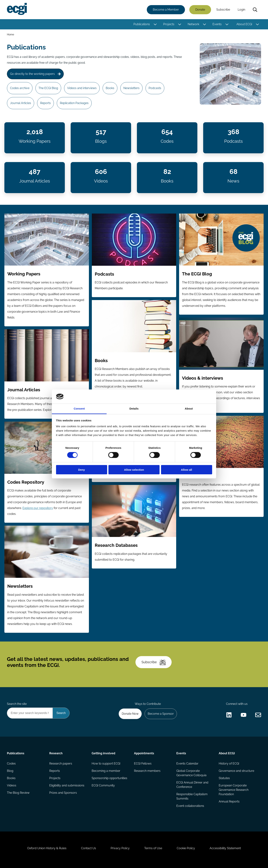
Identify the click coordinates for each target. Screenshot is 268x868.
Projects (169, 24)
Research (56, 753)
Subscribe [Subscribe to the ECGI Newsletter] (154, 662)
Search (255, 10)
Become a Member (166, 10)
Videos (12, 785)
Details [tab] (134, 409)
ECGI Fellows (143, 764)
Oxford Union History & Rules (47, 848)
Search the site (17, 704)
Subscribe (223, 10)
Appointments (144, 753)
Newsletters (131, 88)
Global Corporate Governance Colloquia (191, 773)
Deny (82, 470)
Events (217, 24)
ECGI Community (103, 785)
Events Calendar (187, 764)
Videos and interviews (82, 88)
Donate (200, 10)
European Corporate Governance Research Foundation (234, 790)
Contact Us (89, 848)
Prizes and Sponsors (63, 793)
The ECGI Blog (48, 88)
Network (193, 24)
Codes (11, 764)
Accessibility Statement (225, 848)
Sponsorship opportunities (109, 778)
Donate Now (130, 714)
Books (110, 88)
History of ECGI (229, 764)
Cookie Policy (186, 848)
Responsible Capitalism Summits (192, 796)
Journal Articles (21, 103)
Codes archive (20, 88)
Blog (10, 771)
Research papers (61, 764)
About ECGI (244, 24)
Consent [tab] (79, 409)
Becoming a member (106, 771)
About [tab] (189, 409)
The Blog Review (18, 793)
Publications (142, 24)
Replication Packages (74, 103)
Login (241, 10)
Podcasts (155, 88)
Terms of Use (153, 848)
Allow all (186, 470)
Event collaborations (190, 806)
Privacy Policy (120, 848)
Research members (147, 771)
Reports (45, 103)
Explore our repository (38, 508)
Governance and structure (236, 771)
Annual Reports (229, 801)
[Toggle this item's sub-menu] (155, 24)
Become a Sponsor (161, 714)
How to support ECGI (106, 764)
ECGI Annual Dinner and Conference (192, 785)
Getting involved (103, 753)
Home (10, 34)
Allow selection (134, 470)
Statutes (224, 778)
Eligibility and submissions (67, 785)
